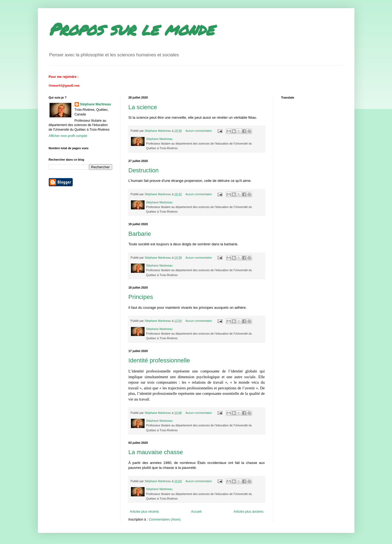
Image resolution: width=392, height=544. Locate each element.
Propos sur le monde (131, 29)
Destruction (144, 170)
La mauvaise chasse (156, 452)
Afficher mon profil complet (68, 136)
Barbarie (140, 234)
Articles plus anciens (248, 512)
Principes (141, 297)
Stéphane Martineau (96, 104)
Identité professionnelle (159, 360)
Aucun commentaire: (199, 131)
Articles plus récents (144, 512)
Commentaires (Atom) (165, 519)
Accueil (196, 512)
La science (143, 107)
